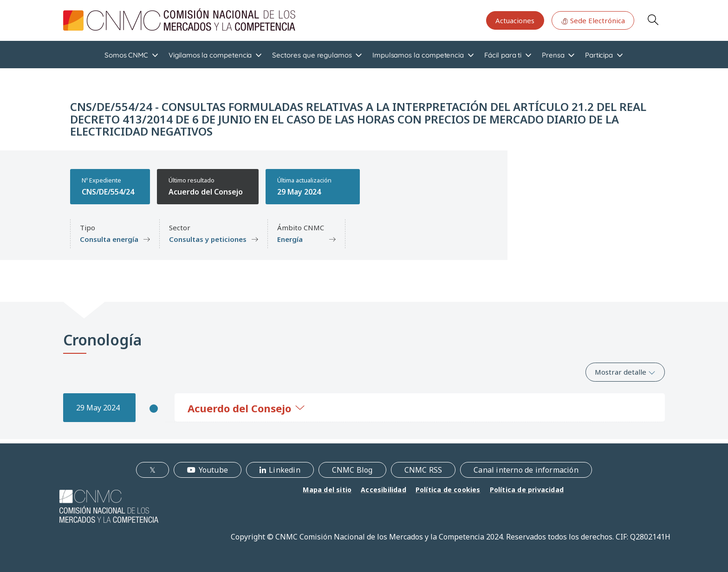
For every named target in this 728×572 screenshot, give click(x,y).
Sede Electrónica (593, 20)
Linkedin (285, 470)
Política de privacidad (527, 490)
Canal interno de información (526, 470)
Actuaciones (515, 20)
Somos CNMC (126, 55)
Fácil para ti (503, 55)
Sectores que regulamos (312, 55)
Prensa (553, 55)
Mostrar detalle (625, 372)
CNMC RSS (423, 470)
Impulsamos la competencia (418, 55)
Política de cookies (448, 490)
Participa (599, 55)
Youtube (213, 470)
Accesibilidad (383, 490)
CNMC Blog (352, 470)
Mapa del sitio (327, 490)
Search (653, 19)
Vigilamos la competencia (210, 55)
